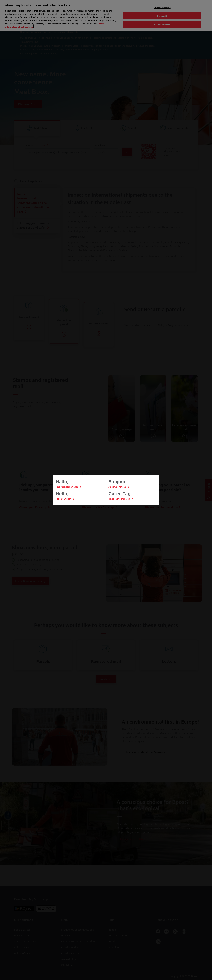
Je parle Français (117, 487)
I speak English (64, 499)
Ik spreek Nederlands (67, 487)
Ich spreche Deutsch (119, 499)
